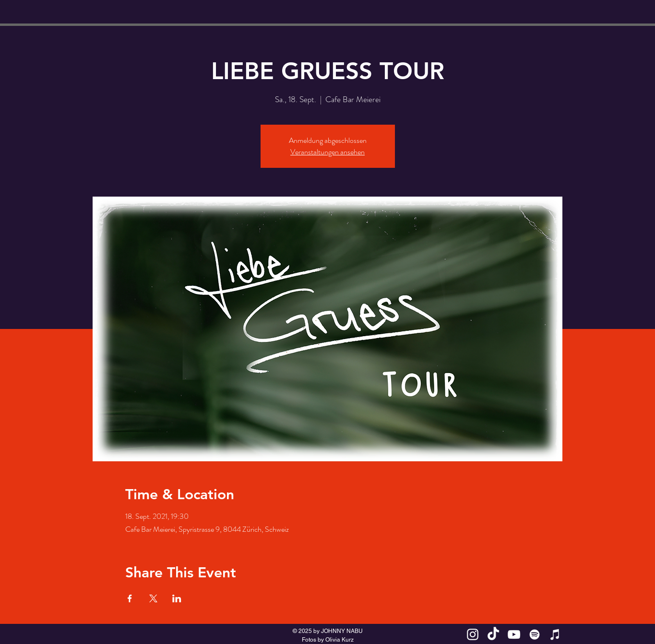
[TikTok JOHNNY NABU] (493, 634)
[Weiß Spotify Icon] (535, 634)
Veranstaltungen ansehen (327, 152)
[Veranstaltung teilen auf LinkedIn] (177, 598)
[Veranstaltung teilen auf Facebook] (130, 598)
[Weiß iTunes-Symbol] (555, 634)
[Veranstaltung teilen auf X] (153, 598)
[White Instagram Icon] (473, 634)
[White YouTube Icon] (514, 634)
